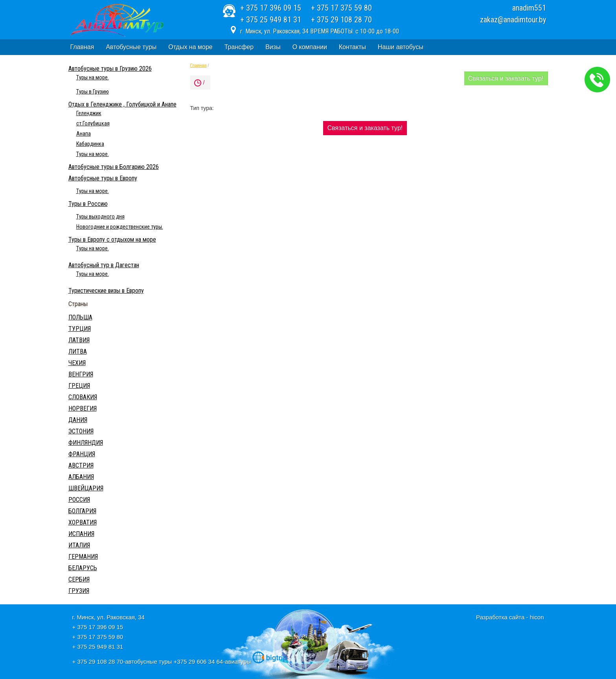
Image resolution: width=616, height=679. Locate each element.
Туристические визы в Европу (106, 291)
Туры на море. (93, 77)
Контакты (352, 47)
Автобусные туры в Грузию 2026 (110, 69)
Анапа (84, 134)
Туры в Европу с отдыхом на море (112, 239)
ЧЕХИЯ (77, 363)
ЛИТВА (78, 351)
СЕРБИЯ (79, 579)
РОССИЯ (79, 500)
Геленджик (89, 113)
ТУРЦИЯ (80, 329)
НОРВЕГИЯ (83, 408)
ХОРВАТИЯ (83, 522)
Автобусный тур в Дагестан (104, 265)
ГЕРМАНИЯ (83, 557)
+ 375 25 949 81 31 (271, 20)
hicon (537, 617)
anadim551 (529, 8)
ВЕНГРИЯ (81, 374)
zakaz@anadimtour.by (513, 20)
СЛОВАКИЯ (83, 397)
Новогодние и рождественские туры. (120, 227)
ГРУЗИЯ (79, 591)
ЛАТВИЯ (79, 340)
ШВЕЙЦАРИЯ (86, 488)
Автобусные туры (131, 47)
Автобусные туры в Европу (103, 178)
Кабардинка (90, 144)
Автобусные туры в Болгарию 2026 (114, 167)
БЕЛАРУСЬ (83, 568)
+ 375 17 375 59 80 (341, 8)
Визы (273, 47)
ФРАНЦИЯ (82, 454)
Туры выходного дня (100, 217)
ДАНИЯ (78, 420)
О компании (310, 47)
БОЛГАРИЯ (82, 511)
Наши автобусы (401, 47)
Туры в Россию (88, 204)
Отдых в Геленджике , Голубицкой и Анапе (122, 104)
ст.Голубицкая (93, 123)
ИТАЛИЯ (79, 545)
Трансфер (239, 47)
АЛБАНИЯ (81, 477)
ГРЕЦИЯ (79, 386)
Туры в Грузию (93, 92)
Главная (82, 47)
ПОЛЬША (80, 317)
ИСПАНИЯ (81, 534)
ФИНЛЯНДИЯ (86, 443)
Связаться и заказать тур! (506, 78)
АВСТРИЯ (81, 465)
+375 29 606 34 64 (199, 662)
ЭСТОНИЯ (81, 431)
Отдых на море (190, 47)
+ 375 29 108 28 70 (341, 20)
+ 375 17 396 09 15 (271, 8)
